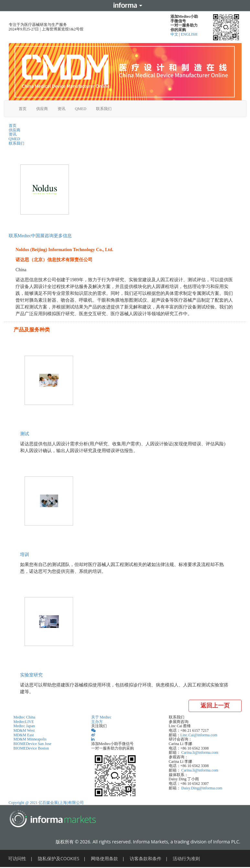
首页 (23, 109)
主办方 (97, 722)
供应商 (42, 109)
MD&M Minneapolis (30, 739)
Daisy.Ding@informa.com (202, 788)
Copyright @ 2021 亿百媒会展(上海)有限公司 (46, 803)
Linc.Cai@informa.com (199, 735)
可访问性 (17, 858)
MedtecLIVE (24, 722)
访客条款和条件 (146, 858)
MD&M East (24, 735)
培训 (25, 555)
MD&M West (24, 730)
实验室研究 (31, 675)
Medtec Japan (24, 726)
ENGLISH (189, 34)
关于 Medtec (101, 717)
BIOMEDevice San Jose (33, 744)
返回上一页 (215, 706)
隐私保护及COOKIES (59, 858)
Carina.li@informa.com (200, 752)
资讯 (61, 109)
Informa (125, 6)
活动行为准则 (186, 858)
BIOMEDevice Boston (31, 748)
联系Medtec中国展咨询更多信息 (40, 236)
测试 (25, 434)
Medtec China (25, 717)
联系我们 (104, 109)
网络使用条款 (104, 858)
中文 (175, 34)
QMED (81, 109)
